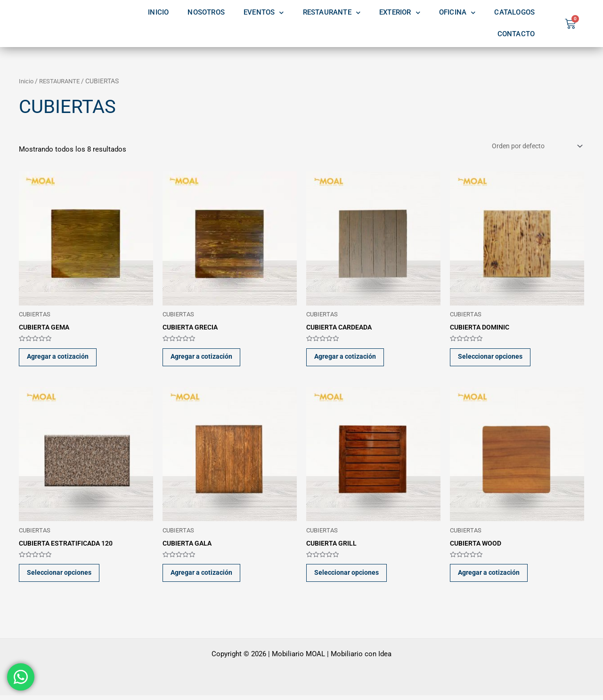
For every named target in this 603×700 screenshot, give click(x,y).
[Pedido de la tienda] (533, 147)
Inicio (27, 81)
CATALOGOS (514, 12)
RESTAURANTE (332, 13)
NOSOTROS (206, 12)
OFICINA (457, 13)
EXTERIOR (400, 13)
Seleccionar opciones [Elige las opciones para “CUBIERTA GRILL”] (350, 577)
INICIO (158, 12)
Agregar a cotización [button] (62, 359)
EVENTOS (264, 13)
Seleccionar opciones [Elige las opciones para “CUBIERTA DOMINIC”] (493, 359)
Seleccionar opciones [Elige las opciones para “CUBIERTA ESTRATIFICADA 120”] (62, 577)
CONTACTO (516, 34)
